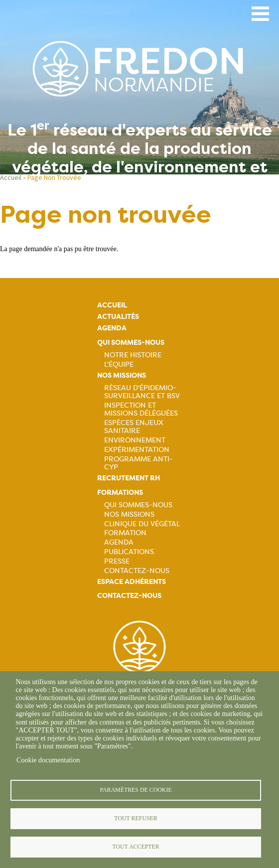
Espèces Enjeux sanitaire (134, 427)
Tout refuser (136, 818)
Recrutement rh (129, 478)
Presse (117, 561)
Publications (129, 552)
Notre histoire (133, 355)
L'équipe (119, 364)
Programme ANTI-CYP (139, 463)
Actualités (118, 317)
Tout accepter (136, 847)
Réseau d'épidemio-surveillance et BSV (142, 392)
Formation (125, 533)
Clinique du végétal (142, 524)
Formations (120, 493)
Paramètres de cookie (136, 790)
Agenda (112, 328)
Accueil (112, 305)
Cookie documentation (48, 760)
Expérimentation (137, 449)
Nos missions (122, 375)
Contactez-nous (137, 571)
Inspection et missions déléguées (141, 409)
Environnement (135, 440)
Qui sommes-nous (131, 343)
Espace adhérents (132, 582)
